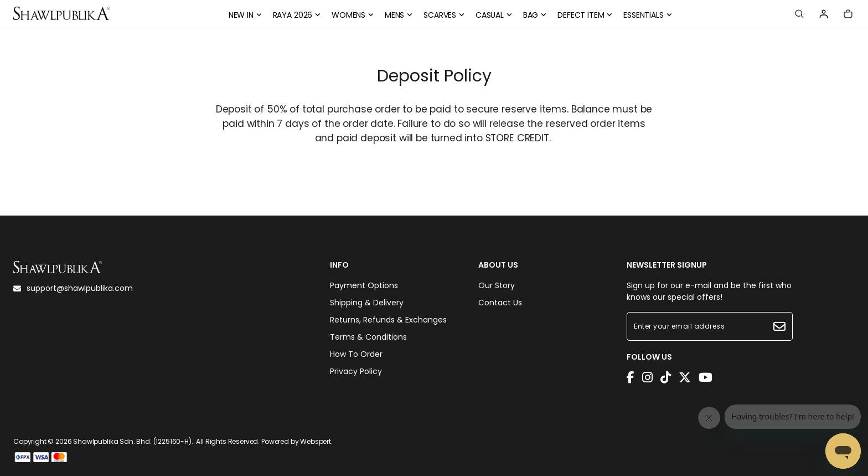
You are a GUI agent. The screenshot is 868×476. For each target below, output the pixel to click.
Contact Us (500, 303)
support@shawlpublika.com (73, 288)
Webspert (316, 441)
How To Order (356, 354)
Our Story (497, 285)
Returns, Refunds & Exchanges (388, 320)
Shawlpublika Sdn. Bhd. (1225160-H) (132, 441)
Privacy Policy (356, 371)
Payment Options (364, 285)
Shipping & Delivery (367, 303)
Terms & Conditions (368, 337)
